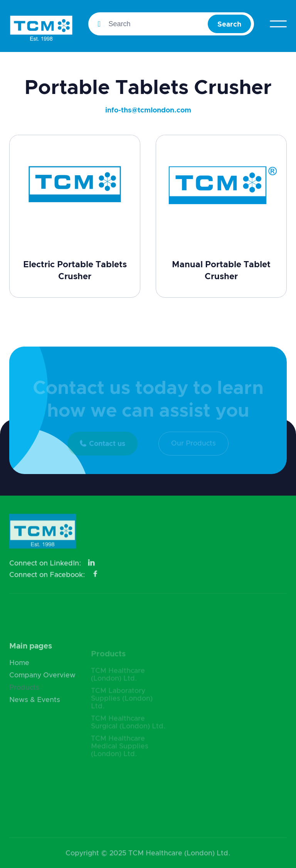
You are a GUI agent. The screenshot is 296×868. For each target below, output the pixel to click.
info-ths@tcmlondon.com (148, 111)
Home (19, 672)
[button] (278, 24)
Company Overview (42, 684)
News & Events (35, 709)
